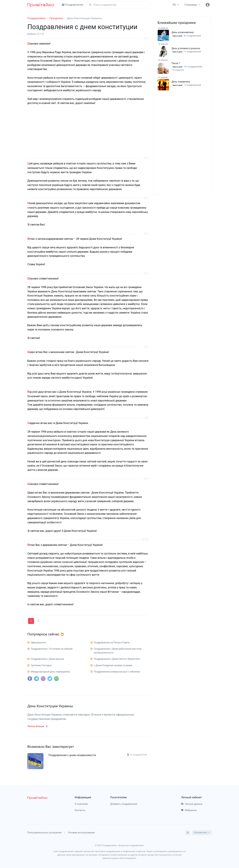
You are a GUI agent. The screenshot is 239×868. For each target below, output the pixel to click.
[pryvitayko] (37, 798)
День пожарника (181, 82)
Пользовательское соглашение (44, 833)
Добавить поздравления (124, 804)
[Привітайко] (41, 5)
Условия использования (81, 833)
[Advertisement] (88, 135)
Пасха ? (176, 63)
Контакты (80, 810)
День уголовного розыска (186, 48)
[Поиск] (118, 5)
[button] (38, 726)
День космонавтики (183, 32)
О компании (81, 804)
